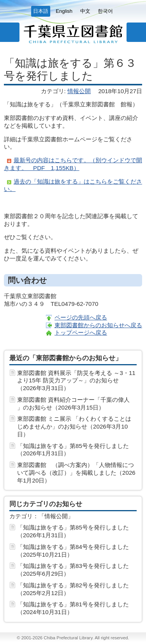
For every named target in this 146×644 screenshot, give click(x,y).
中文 (85, 11)
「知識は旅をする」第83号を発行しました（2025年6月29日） (73, 570)
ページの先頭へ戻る (81, 317)
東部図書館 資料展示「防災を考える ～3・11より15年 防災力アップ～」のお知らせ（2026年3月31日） (76, 381)
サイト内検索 (136, 32)
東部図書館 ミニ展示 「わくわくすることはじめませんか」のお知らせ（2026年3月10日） (74, 426)
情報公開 (79, 91)
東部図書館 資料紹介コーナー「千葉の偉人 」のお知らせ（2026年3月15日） (73, 404)
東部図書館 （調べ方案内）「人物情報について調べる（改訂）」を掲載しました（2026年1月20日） (76, 473)
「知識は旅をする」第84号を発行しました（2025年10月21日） (73, 551)
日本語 (41, 11)
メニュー (10, 32)
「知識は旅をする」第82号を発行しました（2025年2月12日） (73, 589)
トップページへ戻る (81, 332)
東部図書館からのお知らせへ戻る (98, 325)
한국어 (105, 11)
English (64, 11)
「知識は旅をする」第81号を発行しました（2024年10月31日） (73, 608)
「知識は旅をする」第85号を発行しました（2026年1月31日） (73, 450)
